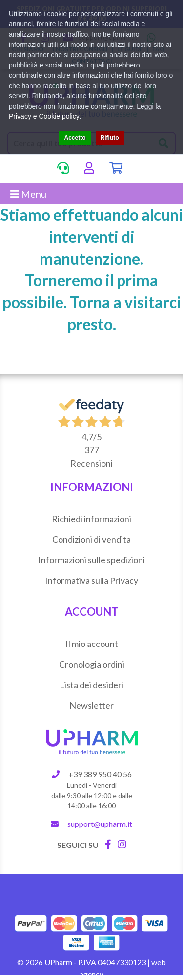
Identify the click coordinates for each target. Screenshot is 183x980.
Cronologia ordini (92, 664)
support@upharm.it (100, 824)
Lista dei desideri (91, 685)
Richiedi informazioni (91, 519)
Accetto (75, 138)
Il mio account (92, 644)
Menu (28, 194)
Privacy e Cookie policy (44, 116)
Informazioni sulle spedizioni (91, 560)
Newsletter (91, 705)
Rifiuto (110, 138)
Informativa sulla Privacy (91, 580)
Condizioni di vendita (91, 539)
